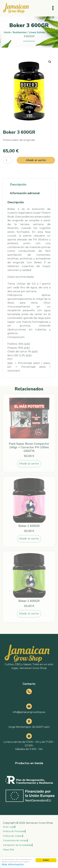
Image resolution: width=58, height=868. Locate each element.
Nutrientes (20, 32)
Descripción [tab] (18, 184)
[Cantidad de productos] (8, 160)
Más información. (13, 865)
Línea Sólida (37, 32)
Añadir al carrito (36, 160)
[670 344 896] (29, 692)
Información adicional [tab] (25, 193)
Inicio (7, 32)
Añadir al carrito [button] (29, 464)
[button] (50, 62)
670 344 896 (29, 697)
